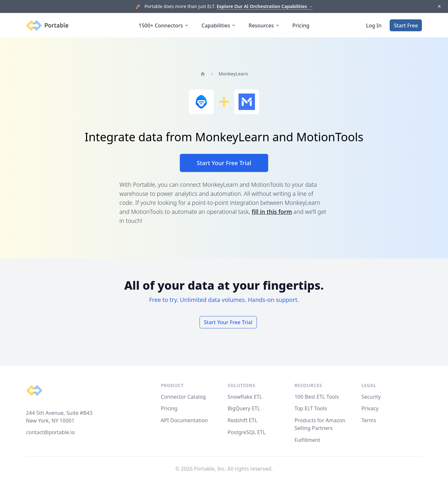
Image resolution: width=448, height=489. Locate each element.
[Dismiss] (439, 7)
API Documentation (185, 420)
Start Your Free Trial (224, 163)
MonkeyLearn (233, 74)
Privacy (370, 408)
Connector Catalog (183, 397)
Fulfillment (307, 440)
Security (371, 397)
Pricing (301, 25)
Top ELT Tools (311, 408)
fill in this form (272, 212)
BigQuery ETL (244, 408)
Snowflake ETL (245, 397)
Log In (374, 25)
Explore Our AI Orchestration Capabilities (265, 6)
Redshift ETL (242, 420)
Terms (369, 420)
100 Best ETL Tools (317, 397)
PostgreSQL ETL (247, 432)
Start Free (406, 25)
